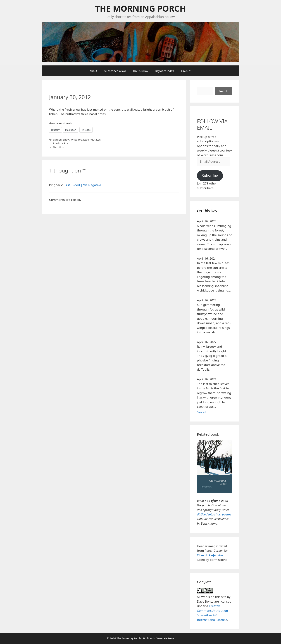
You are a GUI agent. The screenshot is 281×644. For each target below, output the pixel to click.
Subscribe (210, 176)
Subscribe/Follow (115, 71)
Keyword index (165, 71)
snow (66, 140)
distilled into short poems (214, 514)
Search (223, 91)
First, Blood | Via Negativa (82, 185)
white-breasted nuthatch (86, 140)
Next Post (59, 147)
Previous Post (61, 143)
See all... (203, 412)
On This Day (140, 71)
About (93, 71)
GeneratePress (165, 638)
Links (188, 71)
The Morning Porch (140, 8)
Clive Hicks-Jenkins (210, 555)
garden (57, 140)
